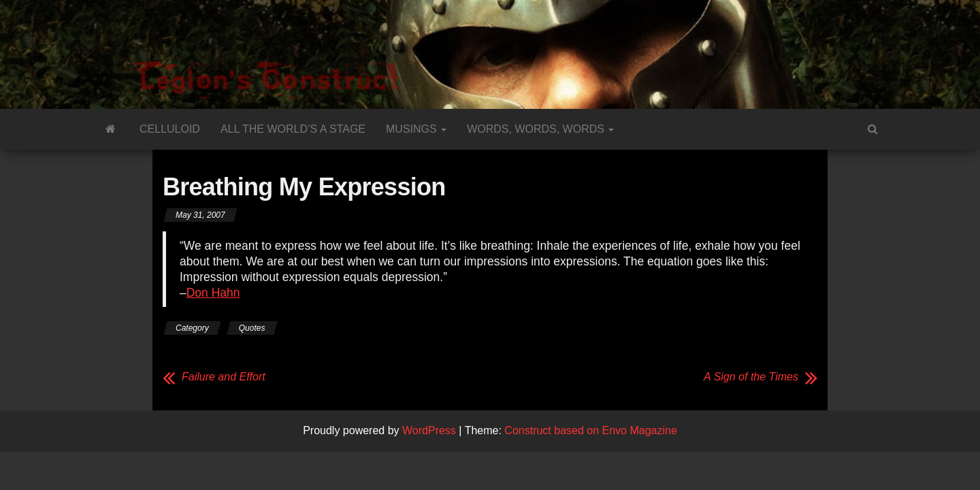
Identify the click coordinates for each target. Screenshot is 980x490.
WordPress (429, 430)
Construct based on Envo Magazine (590, 430)
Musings (416, 129)
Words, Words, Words (540, 129)
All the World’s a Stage (293, 129)
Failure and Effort (224, 377)
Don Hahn (213, 293)
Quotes (252, 328)
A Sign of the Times (751, 377)
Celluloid (170, 129)
